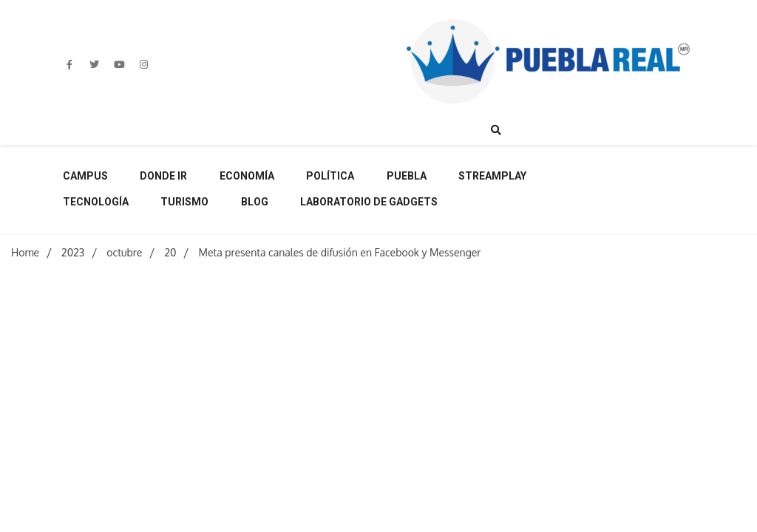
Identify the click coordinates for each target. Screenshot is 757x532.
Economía (247, 176)
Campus (85, 176)
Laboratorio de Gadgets (369, 202)
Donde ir (163, 176)
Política (330, 176)
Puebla (407, 176)
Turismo (184, 202)
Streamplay (492, 176)
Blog (255, 202)
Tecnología (96, 202)
